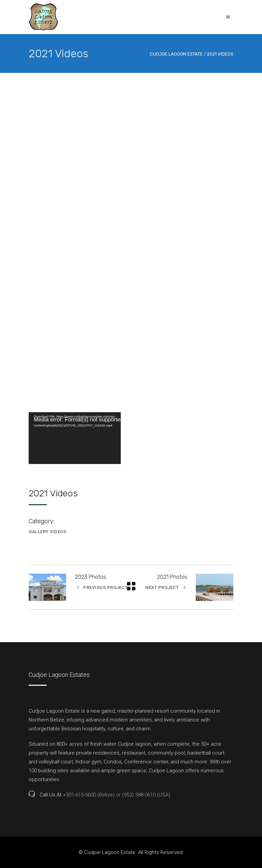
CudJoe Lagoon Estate (176, 54)
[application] (75, 438)
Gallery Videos (47, 532)
